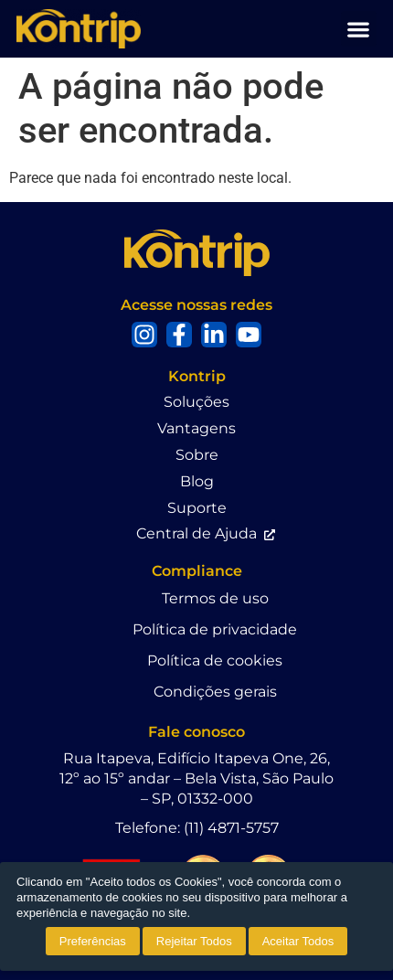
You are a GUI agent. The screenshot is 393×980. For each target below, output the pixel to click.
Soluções (196, 402)
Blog (197, 481)
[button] (359, 29)
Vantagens (196, 428)
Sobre (197, 455)
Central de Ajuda (196, 533)
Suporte (197, 508)
